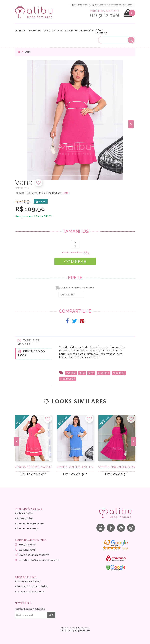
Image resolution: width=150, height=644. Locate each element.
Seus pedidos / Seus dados (31, 586)
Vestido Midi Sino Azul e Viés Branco (75, 467)
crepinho (104, 373)
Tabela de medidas (28, 342)
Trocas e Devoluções (28, 581)
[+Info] (66, 193)
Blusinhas (71, 31)
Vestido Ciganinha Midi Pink (117, 467)
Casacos (58, 31)
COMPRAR (75, 261)
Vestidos (20, 31)
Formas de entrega (27, 528)
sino (91, 373)
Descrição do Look (32, 353)
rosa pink (119, 373)
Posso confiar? (24, 518)
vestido (71, 373)
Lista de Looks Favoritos (30, 591)
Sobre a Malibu (24, 513)
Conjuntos (35, 31)
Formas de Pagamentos (30, 523)
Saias (47, 31)
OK (51, 615)
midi (82, 373)
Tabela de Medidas (75, 253)
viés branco (68, 379)
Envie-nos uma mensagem (34, 555)
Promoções (87, 31)
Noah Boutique (102, 31)
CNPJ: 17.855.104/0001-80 (75, 631)
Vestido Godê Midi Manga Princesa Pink (33, 467)
